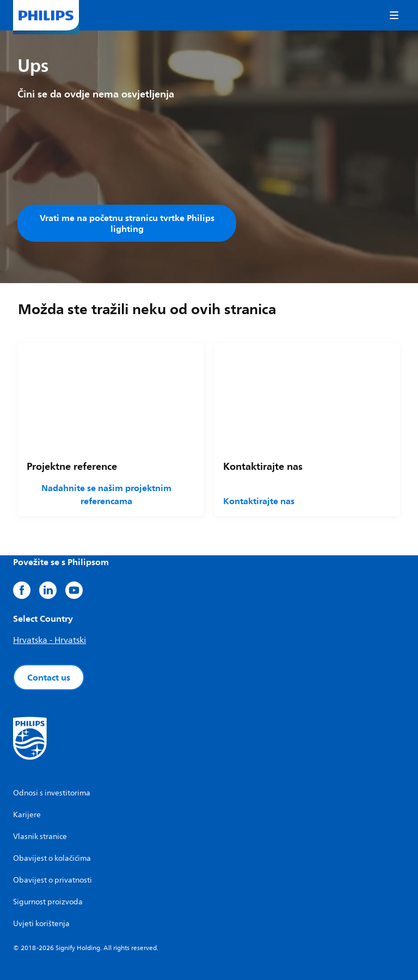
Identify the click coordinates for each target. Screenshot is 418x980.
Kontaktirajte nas (259, 501)
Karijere (27, 815)
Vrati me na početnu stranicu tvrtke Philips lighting (127, 223)
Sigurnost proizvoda (48, 902)
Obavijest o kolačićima (52, 858)
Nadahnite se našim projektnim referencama (106, 494)
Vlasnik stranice (40, 837)
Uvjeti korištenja (41, 924)
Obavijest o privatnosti (53, 880)
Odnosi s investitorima (52, 793)
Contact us (49, 677)
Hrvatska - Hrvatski (50, 640)
